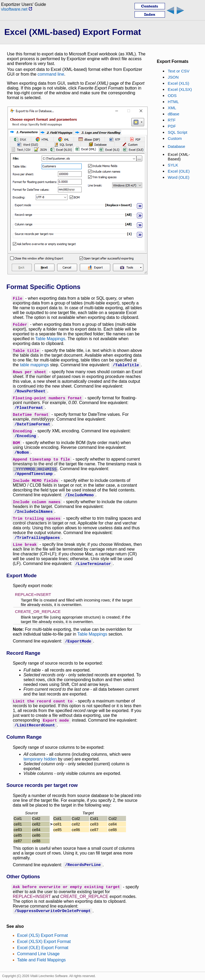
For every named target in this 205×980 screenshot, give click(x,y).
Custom (175, 138)
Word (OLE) (179, 177)
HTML (173, 102)
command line (51, 74)
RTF (172, 120)
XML (172, 108)
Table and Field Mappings (41, 960)
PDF (172, 126)
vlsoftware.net (17, 9)
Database (177, 146)
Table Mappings (50, 339)
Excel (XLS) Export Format (42, 935)
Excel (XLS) (179, 83)
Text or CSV (179, 71)
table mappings (35, 365)
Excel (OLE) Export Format (43, 948)
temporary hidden (40, 759)
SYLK (173, 165)
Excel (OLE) (179, 171)
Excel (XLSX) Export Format (44, 942)
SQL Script (178, 132)
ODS (172, 95)
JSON (173, 77)
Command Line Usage (38, 954)
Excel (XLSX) (180, 89)
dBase (174, 114)
